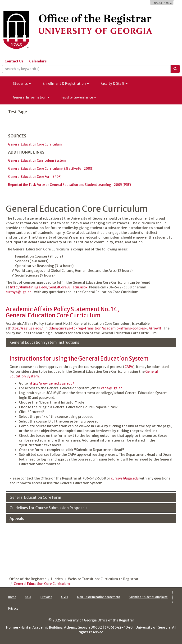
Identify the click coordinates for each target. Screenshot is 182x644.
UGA (28, 597)
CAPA (129, 367)
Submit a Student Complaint (148, 597)
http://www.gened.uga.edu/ (51, 383)
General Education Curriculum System (37, 161)
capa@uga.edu (113, 388)
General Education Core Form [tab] (35, 498)
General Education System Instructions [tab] (44, 343)
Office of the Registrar (28, 579)
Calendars (38, 61)
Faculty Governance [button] (79, 97)
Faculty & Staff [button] (114, 84)
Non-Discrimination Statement (99, 597)
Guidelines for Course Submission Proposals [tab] (48, 508)
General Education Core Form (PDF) (35, 177)
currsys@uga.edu (20, 292)
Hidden (57, 579)
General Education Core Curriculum (35, 144)
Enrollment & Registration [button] (66, 84)
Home (12, 597)
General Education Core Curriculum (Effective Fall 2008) (51, 169)
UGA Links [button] (163, 3)
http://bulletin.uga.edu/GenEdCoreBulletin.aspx (49, 287)
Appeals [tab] (17, 519)
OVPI (65, 597)
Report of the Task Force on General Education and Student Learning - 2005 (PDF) (69, 185)
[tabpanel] (91, 419)
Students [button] (22, 84)
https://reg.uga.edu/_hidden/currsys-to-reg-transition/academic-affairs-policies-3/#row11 (85, 328)
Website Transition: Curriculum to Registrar (103, 579)
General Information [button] (31, 97)
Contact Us (14, 61)
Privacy (13, 609)
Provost (46, 597)
